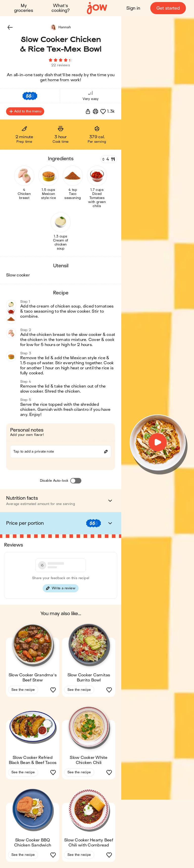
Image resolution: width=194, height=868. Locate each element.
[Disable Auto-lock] (76, 481)
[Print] (95, 111)
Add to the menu (25, 111)
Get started (168, 8)
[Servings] (108, 159)
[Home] (97, 8)
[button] (10, 27)
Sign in (133, 8)
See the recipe (23, 690)
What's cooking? (61, 8)
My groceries (24, 8)
